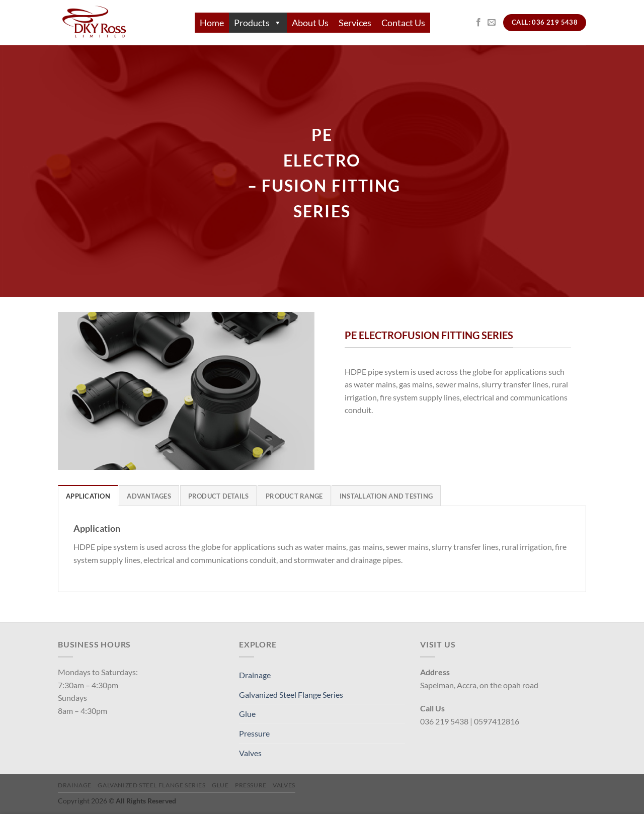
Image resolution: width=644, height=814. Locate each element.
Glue (247, 714)
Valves (250, 753)
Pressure (254, 733)
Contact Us (403, 23)
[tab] (88, 496)
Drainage (255, 675)
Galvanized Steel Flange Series (291, 695)
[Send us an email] (492, 23)
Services (355, 23)
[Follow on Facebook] (478, 23)
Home (212, 23)
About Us (310, 23)
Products (258, 23)
